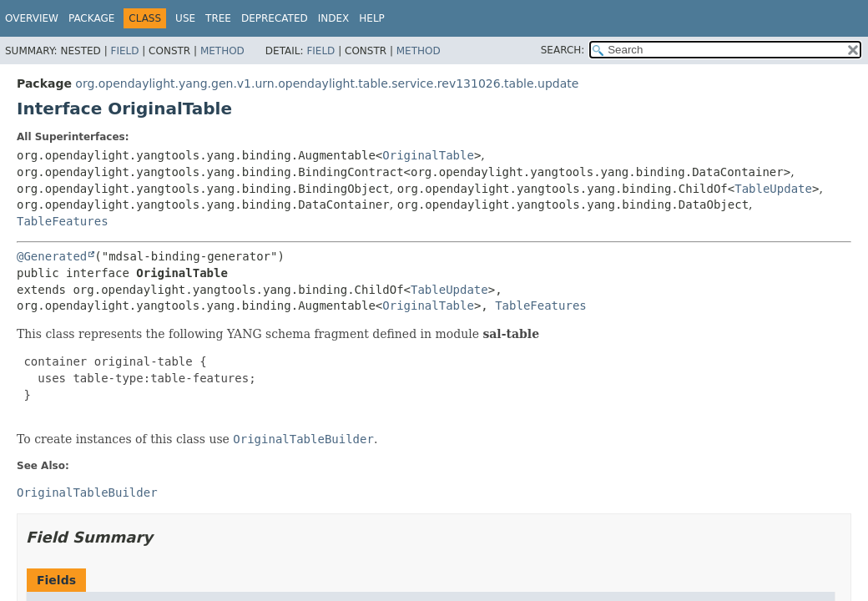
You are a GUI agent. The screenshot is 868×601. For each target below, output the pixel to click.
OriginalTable (428, 155)
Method (222, 51)
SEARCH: (563, 50)
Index (334, 18)
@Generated (52, 256)
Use (185, 18)
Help (372, 18)
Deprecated (275, 18)
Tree (218, 18)
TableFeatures (63, 221)
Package (91, 18)
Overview (32, 18)
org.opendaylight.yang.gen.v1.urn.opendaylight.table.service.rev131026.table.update (327, 83)
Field (124, 51)
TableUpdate (773, 189)
